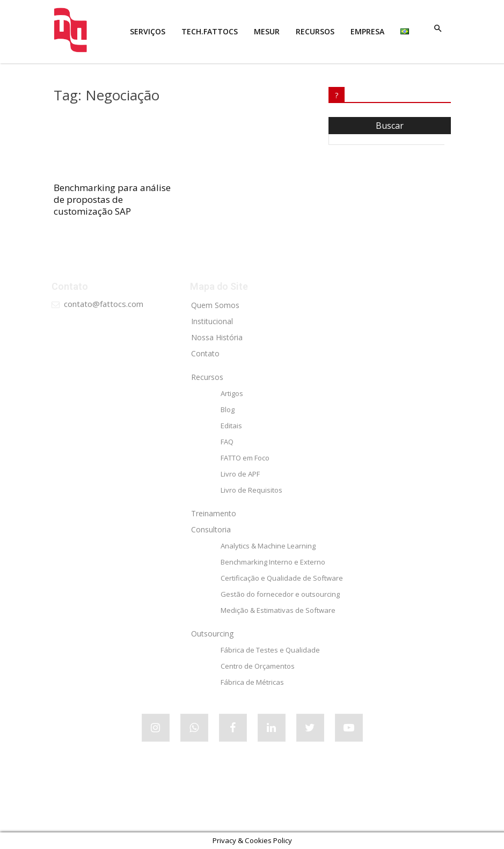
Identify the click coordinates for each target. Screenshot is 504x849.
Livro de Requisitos (251, 490)
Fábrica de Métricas (252, 682)
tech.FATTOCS (210, 31)
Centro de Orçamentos (258, 666)
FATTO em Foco (245, 458)
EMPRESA (367, 31)
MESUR (267, 31)
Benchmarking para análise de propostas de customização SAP (112, 199)
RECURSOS (315, 31)
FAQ (227, 442)
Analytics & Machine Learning (268, 546)
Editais (231, 426)
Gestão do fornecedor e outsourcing (280, 594)
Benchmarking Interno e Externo (273, 562)
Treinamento (214, 513)
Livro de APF (240, 474)
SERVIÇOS (148, 31)
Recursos (207, 377)
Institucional (212, 321)
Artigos (232, 393)
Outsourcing (212, 634)
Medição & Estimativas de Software (278, 610)
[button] (438, 29)
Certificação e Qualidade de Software (282, 578)
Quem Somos (215, 305)
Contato (205, 353)
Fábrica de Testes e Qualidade (270, 650)
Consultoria (211, 529)
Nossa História (217, 337)
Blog (228, 409)
